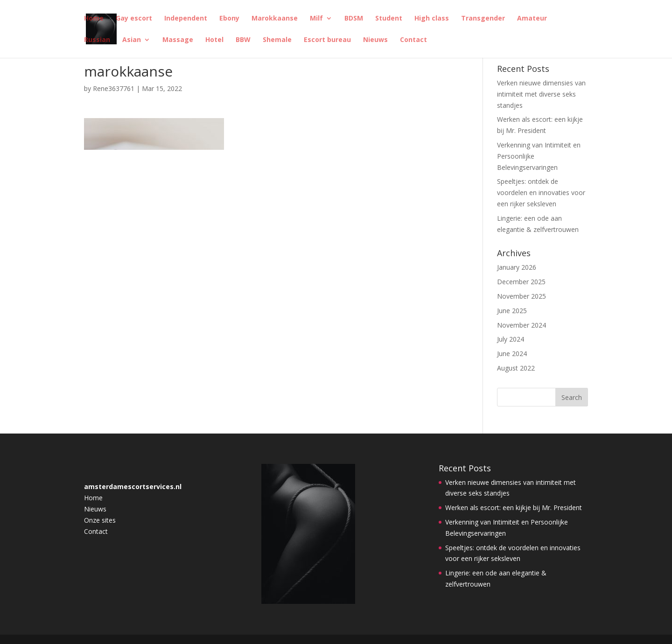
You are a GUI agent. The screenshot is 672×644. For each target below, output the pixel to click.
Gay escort (134, 19)
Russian (97, 40)
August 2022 (516, 368)
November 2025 (521, 296)
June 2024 (512, 353)
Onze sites (100, 520)
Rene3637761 (114, 88)
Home (94, 19)
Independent (186, 19)
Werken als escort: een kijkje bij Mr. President (514, 507)
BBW (243, 40)
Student (389, 19)
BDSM (354, 19)
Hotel (214, 40)
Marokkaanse (275, 19)
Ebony (229, 19)
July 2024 (511, 339)
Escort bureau (327, 40)
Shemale (277, 40)
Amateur (532, 19)
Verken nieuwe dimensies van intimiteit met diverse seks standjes (541, 94)
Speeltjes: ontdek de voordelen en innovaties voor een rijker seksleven (541, 192)
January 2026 (517, 267)
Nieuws (375, 40)
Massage (178, 40)
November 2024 (521, 325)
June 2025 (512, 311)
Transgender (483, 19)
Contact (413, 40)
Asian (132, 40)
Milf (316, 19)
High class (432, 19)
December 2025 (521, 282)
